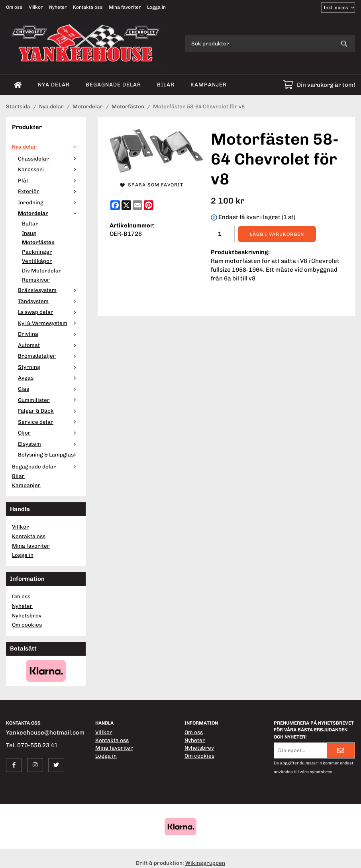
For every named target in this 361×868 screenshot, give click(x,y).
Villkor (36, 7)
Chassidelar (49, 159)
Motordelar (49, 213)
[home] (18, 85)
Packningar (37, 252)
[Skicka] (341, 750)
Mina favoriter (125, 7)
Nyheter (58, 7)
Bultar (30, 223)
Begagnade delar (113, 84)
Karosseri (49, 169)
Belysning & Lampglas (49, 455)
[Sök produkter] (259, 43)
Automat (49, 345)
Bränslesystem (49, 290)
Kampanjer (209, 84)
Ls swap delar (49, 312)
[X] (126, 205)
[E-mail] (137, 205)
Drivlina (49, 334)
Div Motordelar (42, 270)
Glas (49, 389)
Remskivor (36, 280)
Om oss (14, 7)
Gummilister (49, 400)
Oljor (49, 433)
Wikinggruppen (205, 863)
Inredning (49, 202)
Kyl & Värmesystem (49, 323)
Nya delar (54, 84)
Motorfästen (38, 242)
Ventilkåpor (37, 261)
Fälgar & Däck (49, 411)
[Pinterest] (149, 205)
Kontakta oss (88, 7)
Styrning (49, 367)
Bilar (166, 84)
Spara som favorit (152, 185)
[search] (344, 43)
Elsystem (49, 444)
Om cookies (27, 625)
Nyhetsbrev (27, 615)
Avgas (49, 378)
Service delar (49, 422)
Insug (29, 233)
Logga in (156, 7)
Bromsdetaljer (49, 356)
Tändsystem (49, 301)
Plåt (49, 180)
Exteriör (49, 191)
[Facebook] (115, 205)
